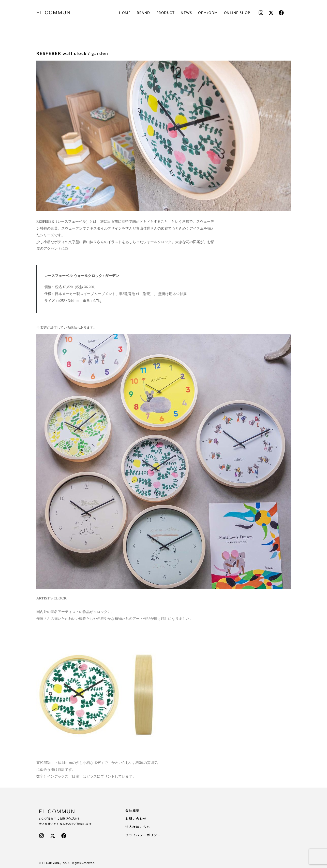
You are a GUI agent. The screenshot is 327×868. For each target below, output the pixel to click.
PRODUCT (166, 13)
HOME (125, 13)
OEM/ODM (208, 13)
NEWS (186, 13)
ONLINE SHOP (237, 13)
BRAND (144, 13)
